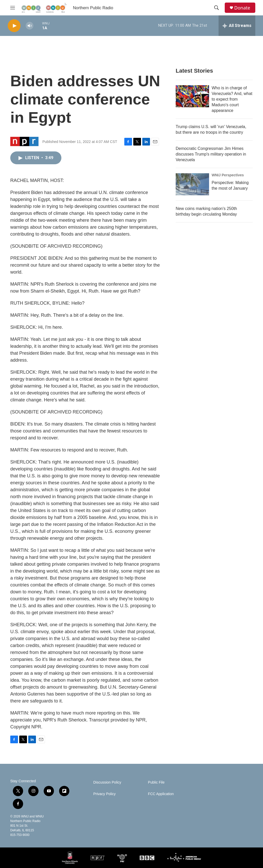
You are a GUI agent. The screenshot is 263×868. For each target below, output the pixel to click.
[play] (14, 26)
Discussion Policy (107, 782)
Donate (242, 8)
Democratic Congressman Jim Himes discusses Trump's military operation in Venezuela (211, 154)
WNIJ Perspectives (228, 175)
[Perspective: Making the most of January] (192, 184)
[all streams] (237, 26)
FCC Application (161, 794)
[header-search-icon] (217, 8)
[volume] (30, 26)
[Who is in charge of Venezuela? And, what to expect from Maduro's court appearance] (192, 96)
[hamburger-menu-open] (13, 8)
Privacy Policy (104, 794)
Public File (156, 782)
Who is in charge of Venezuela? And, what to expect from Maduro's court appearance (232, 99)
